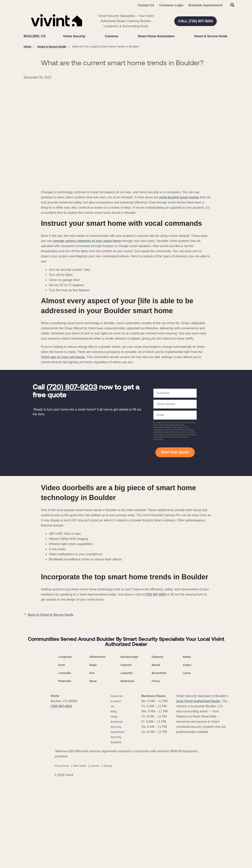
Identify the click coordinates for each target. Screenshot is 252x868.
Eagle (93, 747)
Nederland (127, 763)
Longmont (65, 739)
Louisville (65, 755)
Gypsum (126, 747)
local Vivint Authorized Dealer (198, 784)
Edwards (157, 739)
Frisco (156, 763)
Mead (93, 763)
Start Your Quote (175, 452)
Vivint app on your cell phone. (63, 357)
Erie (92, 755)
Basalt (156, 747)
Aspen (187, 747)
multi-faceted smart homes (179, 197)
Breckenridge (129, 739)
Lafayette (126, 755)
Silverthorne (97, 739)
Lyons (187, 755)
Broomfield (159, 755)
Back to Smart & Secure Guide (49, 615)
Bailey (187, 739)
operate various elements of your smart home (87, 241)
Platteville (65, 763)
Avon (62, 747)
